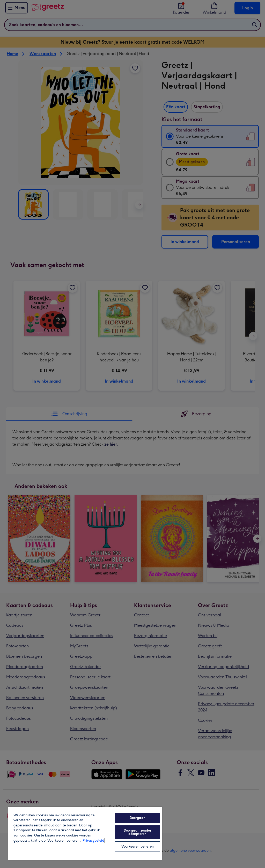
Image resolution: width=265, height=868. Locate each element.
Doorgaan (138, 818)
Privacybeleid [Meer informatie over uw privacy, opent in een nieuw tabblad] (93, 840)
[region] (85, 833)
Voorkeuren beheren (138, 846)
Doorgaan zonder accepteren (138, 832)
